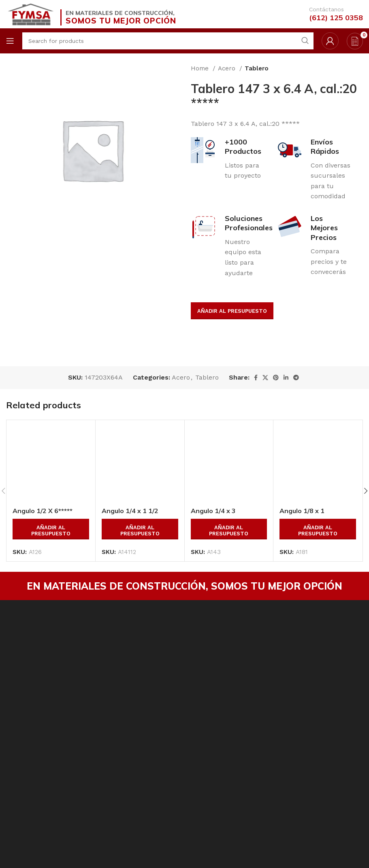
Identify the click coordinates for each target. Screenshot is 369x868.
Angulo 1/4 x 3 (213, 511)
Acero (228, 68)
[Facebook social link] (256, 378)
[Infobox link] (330, 14)
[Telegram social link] (296, 378)
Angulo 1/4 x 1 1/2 (130, 511)
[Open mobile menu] (10, 41)
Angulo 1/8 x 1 (302, 511)
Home (201, 68)
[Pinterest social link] (276, 378)
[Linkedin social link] (286, 378)
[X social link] (265, 378)
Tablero (257, 68)
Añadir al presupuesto (232, 311)
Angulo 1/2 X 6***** (43, 511)
